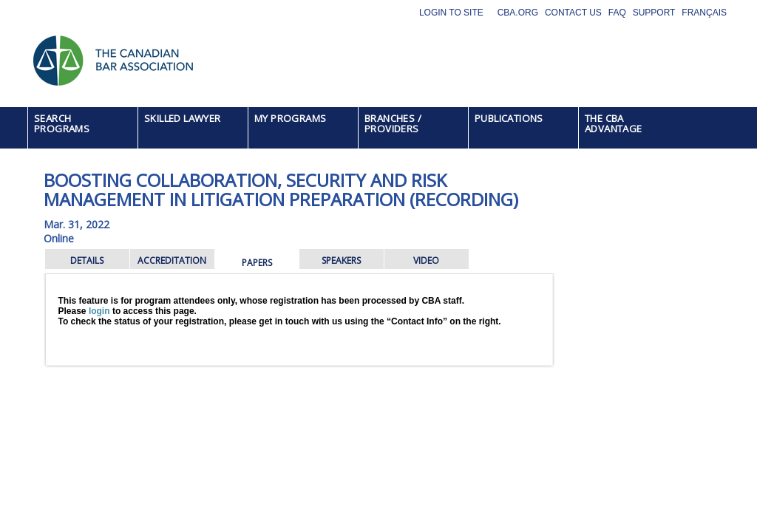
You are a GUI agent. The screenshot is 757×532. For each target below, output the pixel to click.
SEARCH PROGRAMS (62, 123)
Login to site (451, 13)
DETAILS (87, 260)
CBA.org (518, 13)
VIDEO (426, 260)
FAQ (617, 13)
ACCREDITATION (172, 260)
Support (654, 13)
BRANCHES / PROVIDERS (393, 123)
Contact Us (573, 13)
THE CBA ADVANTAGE (614, 123)
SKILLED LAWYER (183, 118)
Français (704, 13)
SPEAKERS (341, 260)
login (99, 311)
